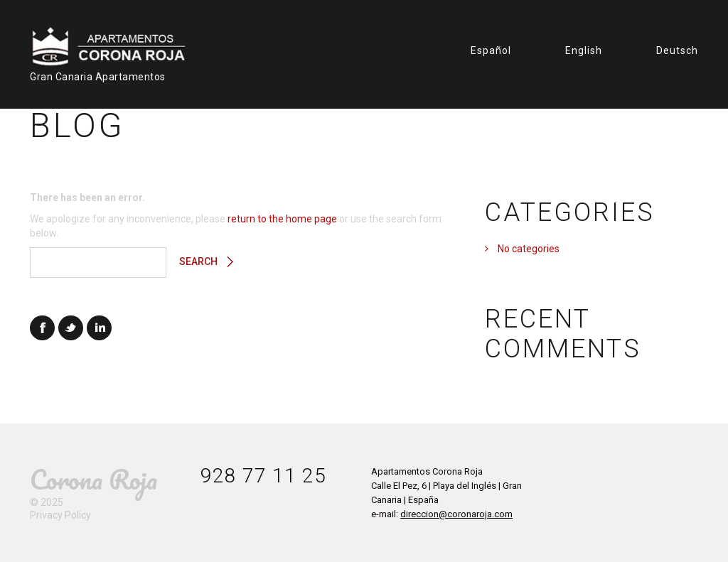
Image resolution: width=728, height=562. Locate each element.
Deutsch (677, 50)
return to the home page (282, 219)
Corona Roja (93, 479)
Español (491, 50)
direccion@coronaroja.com (456, 514)
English (584, 50)
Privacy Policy (60, 515)
